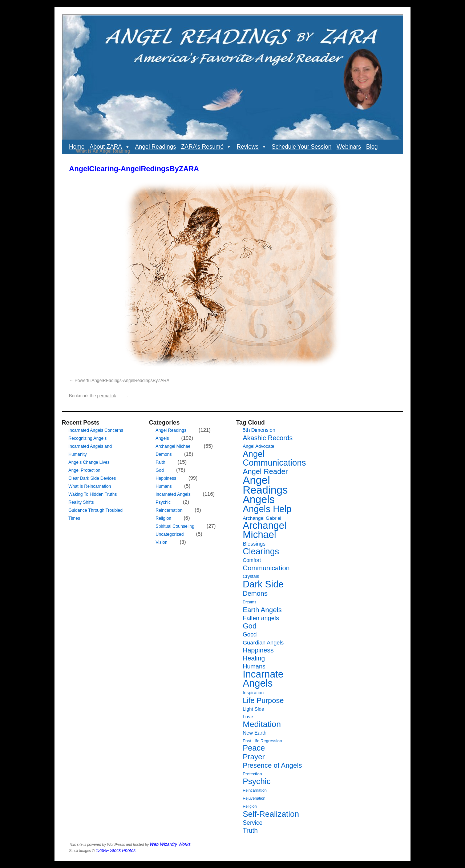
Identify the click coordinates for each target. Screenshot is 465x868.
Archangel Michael (173, 446)
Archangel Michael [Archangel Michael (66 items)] (264, 530)
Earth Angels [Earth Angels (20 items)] (262, 610)
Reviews (251, 147)
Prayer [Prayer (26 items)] (254, 757)
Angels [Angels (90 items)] (259, 499)
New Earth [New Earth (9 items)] (254, 733)
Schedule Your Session (302, 147)
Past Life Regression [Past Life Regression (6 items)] (262, 741)
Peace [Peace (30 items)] (254, 748)
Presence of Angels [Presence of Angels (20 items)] (272, 765)
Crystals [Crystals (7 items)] (251, 576)
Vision (161, 542)
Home (77, 147)
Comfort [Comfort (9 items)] (252, 560)
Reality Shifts (81, 502)
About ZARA (110, 147)
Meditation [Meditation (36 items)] (262, 724)
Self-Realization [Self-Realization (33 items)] (271, 814)
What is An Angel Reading (100, 151)
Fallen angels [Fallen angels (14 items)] (261, 618)
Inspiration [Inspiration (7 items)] (253, 693)
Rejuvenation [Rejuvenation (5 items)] (254, 798)
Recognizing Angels (87, 438)
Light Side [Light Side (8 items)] (253, 709)
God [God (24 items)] (250, 626)
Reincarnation (169, 510)
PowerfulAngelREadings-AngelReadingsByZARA (122, 381)
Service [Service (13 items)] (252, 823)
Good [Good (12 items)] (250, 634)
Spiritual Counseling (175, 526)
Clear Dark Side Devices (92, 478)
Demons (164, 454)
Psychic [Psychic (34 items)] (257, 781)
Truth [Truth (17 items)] (250, 831)
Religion (163, 518)
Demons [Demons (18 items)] (255, 593)
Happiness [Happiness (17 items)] (258, 650)
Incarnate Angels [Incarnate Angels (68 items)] (263, 679)
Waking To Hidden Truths (92, 494)
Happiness (166, 478)
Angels (162, 438)
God (160, 470)
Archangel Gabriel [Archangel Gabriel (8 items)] (262, 518)
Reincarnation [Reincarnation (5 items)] (255, 790)
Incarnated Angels (173, 494)
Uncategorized (169, 534)
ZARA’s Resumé (207, 147)
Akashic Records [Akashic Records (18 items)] (268, 438)
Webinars (349, 147)
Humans (164, 486)
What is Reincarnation (90, 486)
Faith (160, 462)
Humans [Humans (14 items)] (254, 666)
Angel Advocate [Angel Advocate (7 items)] (258, 446)
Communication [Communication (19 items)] (266, 568)
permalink (106, 396)
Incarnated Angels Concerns (96, 430)
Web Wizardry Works (170, 844)
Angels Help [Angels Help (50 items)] (267, 509)
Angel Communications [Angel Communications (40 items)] (274, 458)
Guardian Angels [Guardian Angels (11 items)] (263, 642)
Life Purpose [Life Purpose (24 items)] (263, 700)
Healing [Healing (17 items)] (254, 658)
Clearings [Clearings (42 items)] (261, 551)
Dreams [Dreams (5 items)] (249, 602)
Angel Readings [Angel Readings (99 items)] (265, 485)
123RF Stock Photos (116, 851)
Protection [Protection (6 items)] (252, 774)
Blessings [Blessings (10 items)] (254, 544)
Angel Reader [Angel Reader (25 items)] (265, 471)
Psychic (163, 502)
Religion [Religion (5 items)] (250, 806)
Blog (372, 147)
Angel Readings (156, 147)
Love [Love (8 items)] (248, 717)
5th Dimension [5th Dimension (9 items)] (259, 430)
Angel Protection (84, 470)
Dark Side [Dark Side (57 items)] (263, 584)
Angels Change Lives (89, 462)
